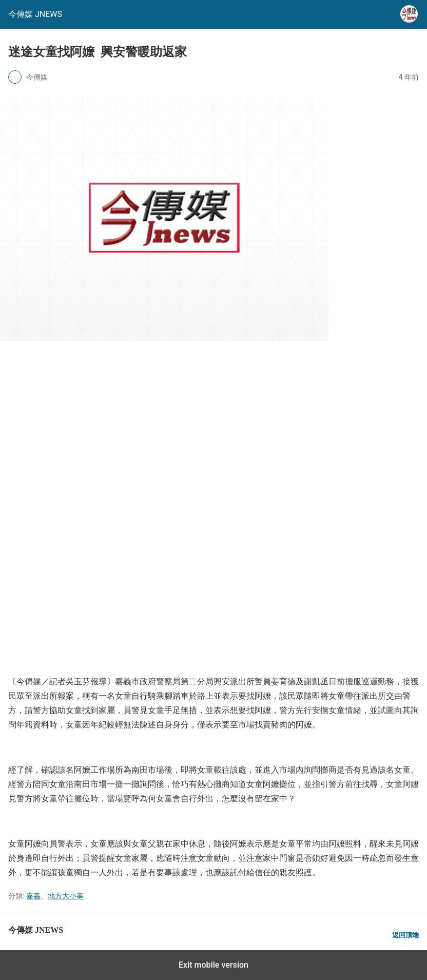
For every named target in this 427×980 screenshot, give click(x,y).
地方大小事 (66, 896)
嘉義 (33, 896)
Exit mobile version (213, 965)
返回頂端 (405, 935)
